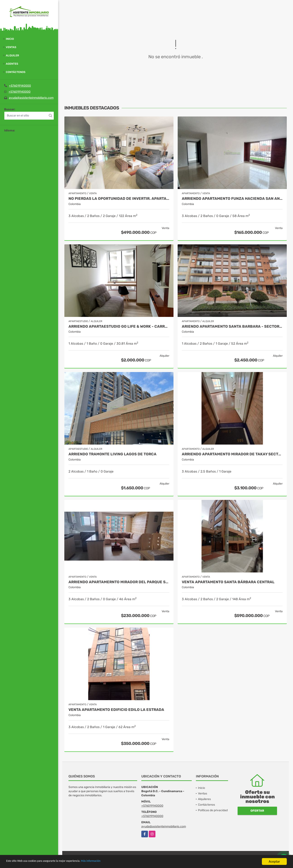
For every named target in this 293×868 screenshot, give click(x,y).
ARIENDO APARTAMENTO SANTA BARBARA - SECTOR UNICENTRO (232, 327)
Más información (111, 862)
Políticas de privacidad (213, 810)
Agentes (12, 64)
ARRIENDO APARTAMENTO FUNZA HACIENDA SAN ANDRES (232, 199)
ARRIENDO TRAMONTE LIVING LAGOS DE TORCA (112, 454)
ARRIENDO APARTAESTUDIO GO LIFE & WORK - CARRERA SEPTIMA (119, 327)
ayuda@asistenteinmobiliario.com (31, 98)
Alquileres (204, 799)
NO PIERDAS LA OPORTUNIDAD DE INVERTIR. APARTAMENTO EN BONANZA (119, 199)
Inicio (10, 39)
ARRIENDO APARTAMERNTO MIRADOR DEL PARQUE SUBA (119, 582)
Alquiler (12, 55)
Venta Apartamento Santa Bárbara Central (228, 582)
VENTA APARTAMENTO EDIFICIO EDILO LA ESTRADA (116, 710)
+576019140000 (20, 86)
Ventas (11, 47)
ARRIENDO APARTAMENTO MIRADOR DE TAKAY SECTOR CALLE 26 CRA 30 (232, 454)
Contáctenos (16, 72)
